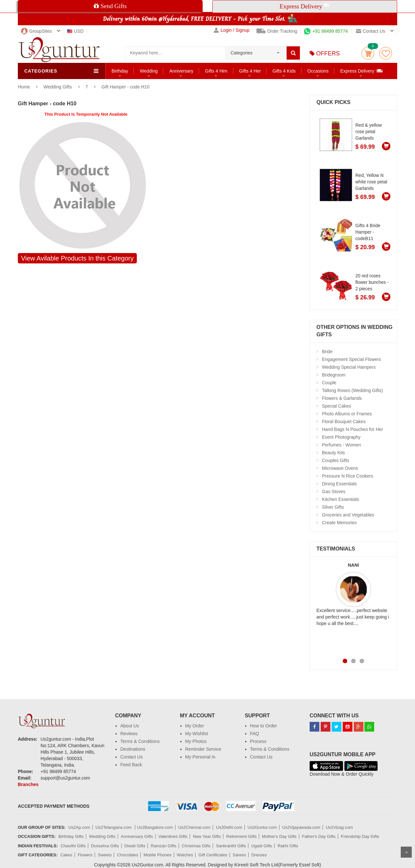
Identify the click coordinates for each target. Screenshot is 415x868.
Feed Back (131, 765)
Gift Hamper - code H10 (125, 87)
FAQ (255, 734)
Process (258, 741)
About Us (130, 726)
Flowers (85, 855)
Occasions (318, 71)
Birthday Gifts (71, 836)
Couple (329, 383)
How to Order (263, 726)
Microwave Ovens (340, 468)
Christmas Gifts (196, 846)
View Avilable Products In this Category (77, 258)
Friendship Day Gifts (360, 836)
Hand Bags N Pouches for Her (352, 429)
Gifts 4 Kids (284, 71)
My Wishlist (197, 734)
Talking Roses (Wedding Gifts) (352, 390)
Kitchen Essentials (340, 499)
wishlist (386, 53)
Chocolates (128, 855)
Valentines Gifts (173, 836)
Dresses (259, 855)
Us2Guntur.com (262, 827)
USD (75, 31)
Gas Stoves (334, 492)
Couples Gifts (336, 460)
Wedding (149, 71)
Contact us (371, 31)
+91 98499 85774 (326, 31)
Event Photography (341, 437)
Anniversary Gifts (137, 836)
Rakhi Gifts (288, 846)
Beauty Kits (333, 453)
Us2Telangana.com (114, 827)
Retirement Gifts (242, 836)
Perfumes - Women (341, 445)
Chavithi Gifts (73, 846)
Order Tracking (277, 31)
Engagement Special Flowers (351, 359)
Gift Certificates (213, 855)
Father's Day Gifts (319, 836)
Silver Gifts (333, 507)
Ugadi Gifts (262, 846)
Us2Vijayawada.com (302, 827)
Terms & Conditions (140, 741)
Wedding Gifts (58, 87)
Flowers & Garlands (342, 398)
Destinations (133, 749)
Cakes (66, 855)
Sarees (239, 855)
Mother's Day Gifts (279, 836)
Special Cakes (337, 406)
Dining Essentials (339, 484)
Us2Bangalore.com (155, 827)
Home (24, 87)
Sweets (105, 855)
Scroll (406, 852)
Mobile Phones (158, 855)
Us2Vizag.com (339, 827)
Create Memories (339, 523)
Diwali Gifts (135, 846)
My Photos (196, 741)
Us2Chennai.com (195, 827)
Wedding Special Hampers (349, 367)
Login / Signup (232, 30)
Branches (28, 784)
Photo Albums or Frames (347, 414)
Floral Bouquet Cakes (344, 422)
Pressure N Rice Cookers (348, 476)
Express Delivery (362, 71)
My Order (195, 726)
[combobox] (256, 51)
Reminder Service (203, 749)
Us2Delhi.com (229, 827)
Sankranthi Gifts (231, 846)
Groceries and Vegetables (348, 515)
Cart (368, 53)
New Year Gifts (207, 836)
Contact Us (131, 757)
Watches (185, 855)
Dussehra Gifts (105, 846)
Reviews (129, 734)
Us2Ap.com (79, 827)
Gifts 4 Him (216, 71)
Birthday (120, 71)
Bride (327, 352)
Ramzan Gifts (164, 846)
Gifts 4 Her (250, 71)
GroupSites (36, 31)
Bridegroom (334, 375)
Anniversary (181, 71)
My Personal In (200, 757)
